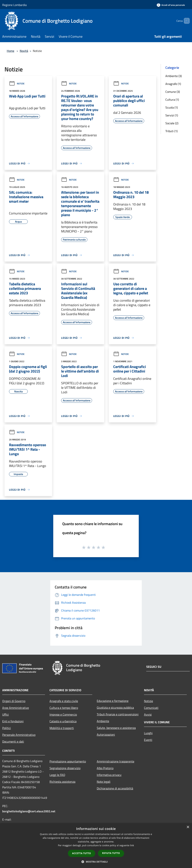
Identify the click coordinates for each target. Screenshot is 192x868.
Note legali (104, 782)
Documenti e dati (13, 741)
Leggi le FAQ (57, 775)
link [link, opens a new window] (132, 845)
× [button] (188, 827)
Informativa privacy (109, 775)
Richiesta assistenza (62, 782)
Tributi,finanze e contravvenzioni (118, 714)
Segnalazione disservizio (65, 768)
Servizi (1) (172, 115)
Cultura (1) (172, 100)
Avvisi (148, 714)
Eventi (148, 740)
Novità (24, 51)
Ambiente (103, 721)
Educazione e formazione (113, 701)
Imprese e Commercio (63, 714)
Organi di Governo (14, 701)
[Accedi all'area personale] (171, 5)
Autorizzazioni (106, 735)
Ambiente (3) (174, 76)
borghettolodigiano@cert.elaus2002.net (29, 811)
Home (10, 51)
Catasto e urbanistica (63, 721)
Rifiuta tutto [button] (111, 853)
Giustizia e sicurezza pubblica (115, 708)
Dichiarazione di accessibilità (115, 788)
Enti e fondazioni (13, 721)
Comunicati (151, 708)
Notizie (17, 84)
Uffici (6, 714)
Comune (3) (173, 92)
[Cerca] (185, 21)
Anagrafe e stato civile (64, 701)
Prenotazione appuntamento (68, 761)
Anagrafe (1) (173, 84)
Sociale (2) (172, 123)
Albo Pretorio (105, 768)
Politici (7, 728)
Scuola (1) (172, 107)
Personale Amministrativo (19, 735)
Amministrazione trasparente (115, 761)
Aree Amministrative (16, 708)
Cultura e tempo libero (64, 708)
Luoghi (148, 733)
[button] (96, 862)
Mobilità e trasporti (62, 728)
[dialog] (96, 846)
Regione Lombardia (14, 5)
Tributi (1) (171, 131)
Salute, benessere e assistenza (116, 728)
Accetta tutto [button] (82, 853)
